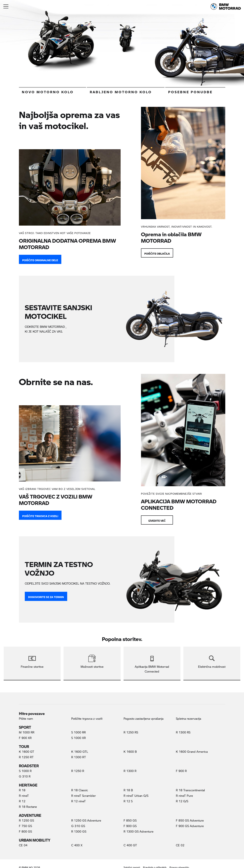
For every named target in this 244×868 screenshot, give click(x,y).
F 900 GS (130, 826)
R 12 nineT (78, 801)
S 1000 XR (78, 738)
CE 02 (180, 845)
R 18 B (128, 790)
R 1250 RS (131, 732)
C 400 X (77, 845)
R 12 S (128, 801)
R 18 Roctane (28, 807)
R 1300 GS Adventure (139, 831)
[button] (6, 6)
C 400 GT (130, 845)
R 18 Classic (80, 790)
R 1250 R (78, 771)
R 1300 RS (183, 732)
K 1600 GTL (80, 752)
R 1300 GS (79, 831)
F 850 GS (130, 820)
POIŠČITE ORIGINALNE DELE (40, 259)
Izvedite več (157, 520)
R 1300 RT (79, 757)
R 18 (22, 790)
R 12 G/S (182, 801)
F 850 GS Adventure (190, 820)
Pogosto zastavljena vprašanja (143, 718)
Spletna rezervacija (188, 718)
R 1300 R (130, 771)
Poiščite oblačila (157, 253)
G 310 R (25, 776)
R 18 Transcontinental (190, 790)
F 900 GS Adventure (190, 826)
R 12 (22, 801)
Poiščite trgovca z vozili (40, 515)
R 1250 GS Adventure (86, 820)
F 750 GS (25, 826)
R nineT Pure (184, 796)
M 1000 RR (27, 732)
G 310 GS (78, 826)
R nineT (24, 796)
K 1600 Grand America (192, 752)
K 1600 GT (27, 752)
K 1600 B (130, 752)
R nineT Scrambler (84, 796)
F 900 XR (25, 738)
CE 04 (23, 845)
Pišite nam (26, 718)
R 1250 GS (26, 820)
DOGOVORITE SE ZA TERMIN (46, 596)
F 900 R (181, 771)
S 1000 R (25, 771)
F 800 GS (25, 831)
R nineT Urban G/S (136, 796)
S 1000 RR (78, 732)
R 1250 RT (26, 757)
